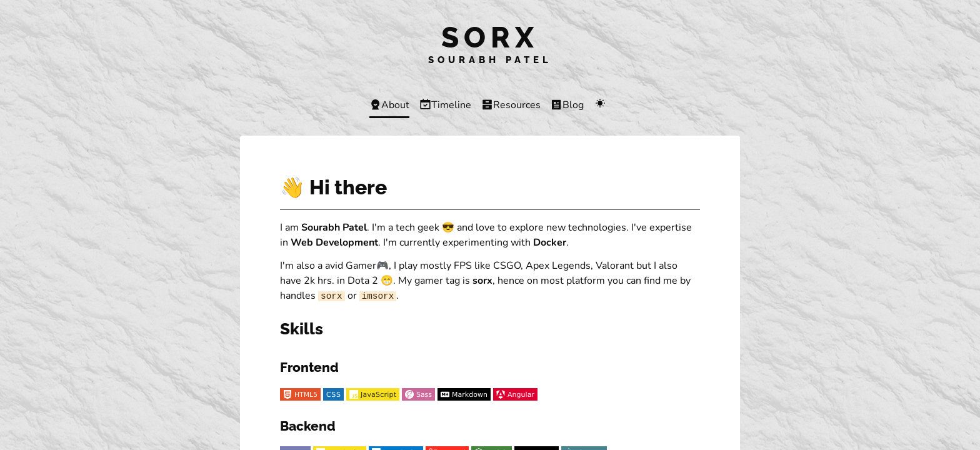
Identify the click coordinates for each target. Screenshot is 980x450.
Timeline (445, 105)
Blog (567, 105)
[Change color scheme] (600, 105)
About (389, 105)
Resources (511, 105)
